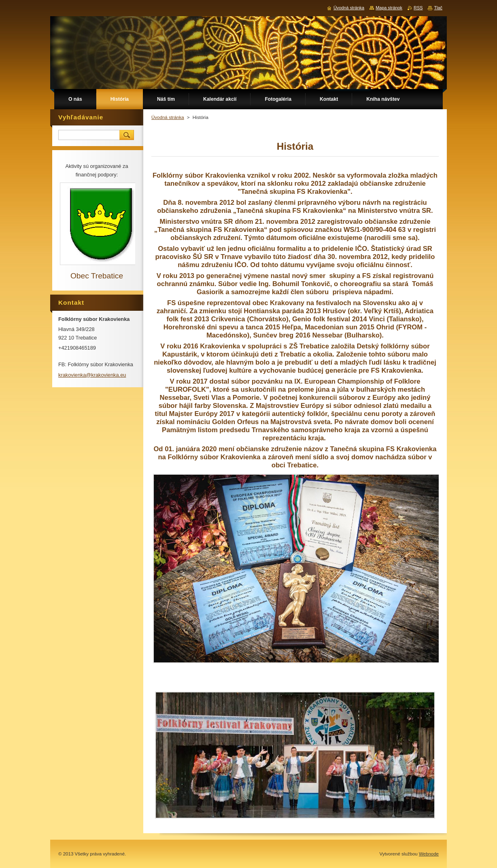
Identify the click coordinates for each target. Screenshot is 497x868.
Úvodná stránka (168, 117)
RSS (418, 8)
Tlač (438, 8)
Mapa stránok (389, 8)
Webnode (429, 854)
